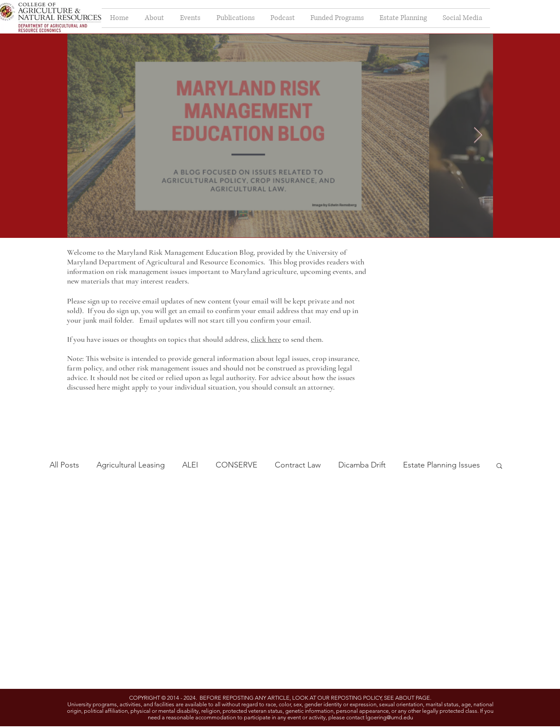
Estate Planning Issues (442, 465)
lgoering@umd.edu (389, 717)
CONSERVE (237, 465)
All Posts (64, 465)
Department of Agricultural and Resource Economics (181, 262)
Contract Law (298, 465)
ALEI (190, 465)
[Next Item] (478, 135)
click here (266, 339)
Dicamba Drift (362, 465)
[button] (499, 466)
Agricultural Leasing (131, 465)
